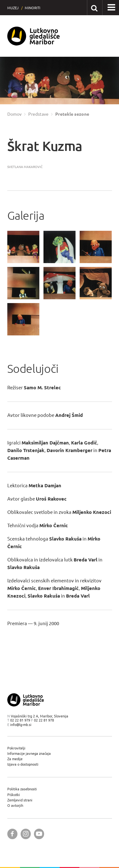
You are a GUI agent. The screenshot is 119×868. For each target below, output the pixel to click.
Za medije (15, 759)
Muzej (13, 8)
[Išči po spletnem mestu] (94, 7)
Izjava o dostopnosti (23, 764)
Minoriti (33, 8)
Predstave (38, 114)
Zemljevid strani (20, 800)
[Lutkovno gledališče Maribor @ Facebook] (12, 834)
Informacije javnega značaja (29, 753)
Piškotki (14, 795)
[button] (111, 8)
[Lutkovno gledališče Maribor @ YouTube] (39, 834)
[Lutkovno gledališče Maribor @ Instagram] (26, 834)
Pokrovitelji (16, 748)
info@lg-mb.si (21, 725)
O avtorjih (15, 805)
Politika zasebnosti (22, 789)
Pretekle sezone (72, 114)
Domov (14, 114)
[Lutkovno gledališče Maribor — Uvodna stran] (34, 36)
